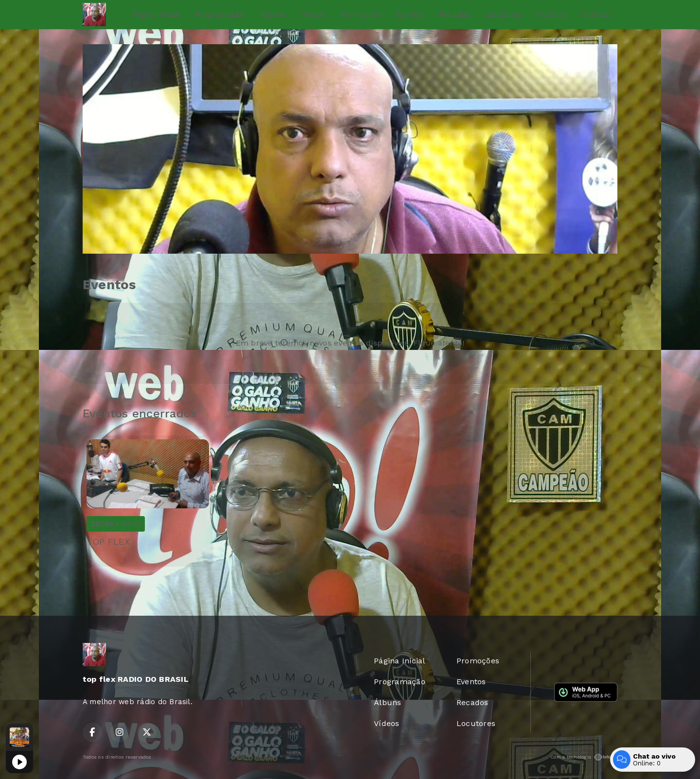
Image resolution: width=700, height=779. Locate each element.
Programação (219, 14)
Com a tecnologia (584, 757)
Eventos (410, 14)
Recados (455, 14)
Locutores (503, 14)
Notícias (551, 14)
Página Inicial (157, 14)
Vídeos (313, 14)
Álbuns (272, 14)
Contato (595, 14)
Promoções (360, 14)
